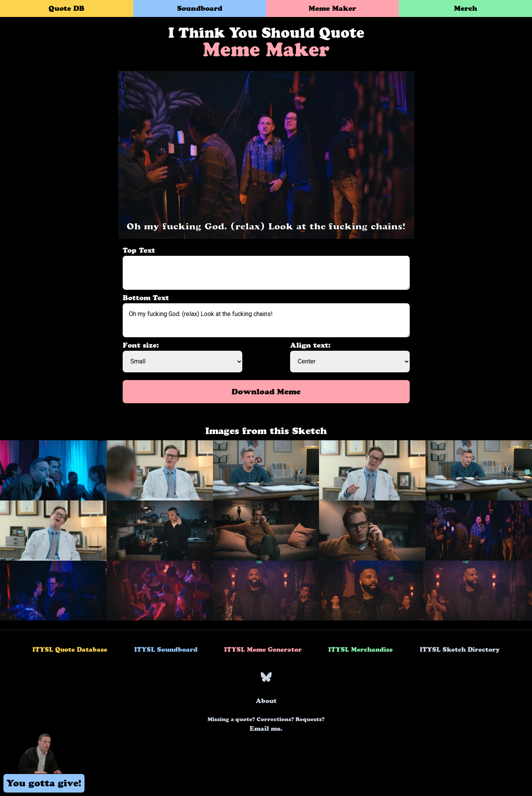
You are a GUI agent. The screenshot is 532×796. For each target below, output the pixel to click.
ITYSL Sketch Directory (460, 649)
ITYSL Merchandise (361, 649)
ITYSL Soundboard (166, 649)
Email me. (266, 724)
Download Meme (266, 392)
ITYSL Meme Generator (263, 649)
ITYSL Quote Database (70, 649)
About (266, 701)
